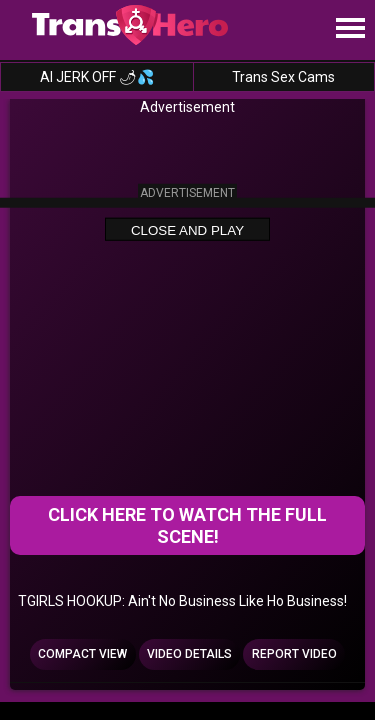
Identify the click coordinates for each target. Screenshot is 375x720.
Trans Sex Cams (283, 77)
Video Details (189, 654)
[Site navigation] (350, 29)
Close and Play (187, 229)
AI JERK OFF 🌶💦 (97, 77)
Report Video (294, 654)
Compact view (82, 654)
